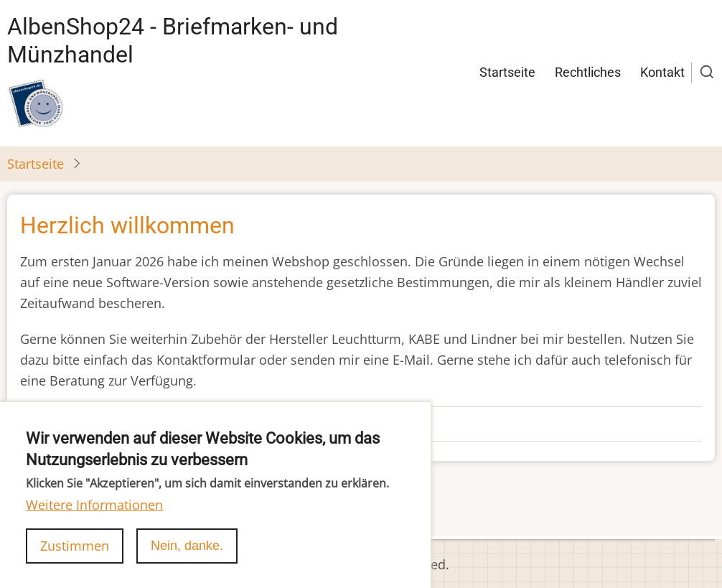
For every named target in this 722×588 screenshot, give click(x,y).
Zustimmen (75, 562)
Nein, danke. (187, 562)
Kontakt (662, 72)
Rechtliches (588, 72)
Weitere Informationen (94, 521)
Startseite (507, 72)
